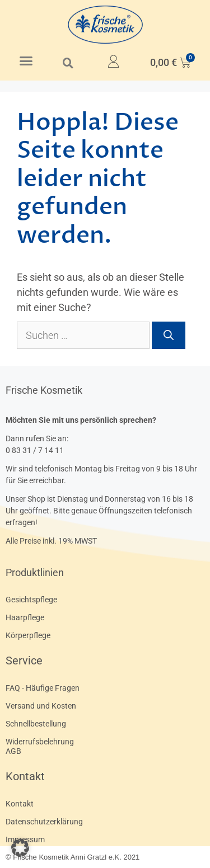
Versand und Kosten (41, 706)
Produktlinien (35, 572)
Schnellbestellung (36, 724)
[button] (26, 61)
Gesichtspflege (31, 600)
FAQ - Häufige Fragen (43, 688)
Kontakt (25, 776)
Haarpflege (25, 617)
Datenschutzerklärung (44, 822)
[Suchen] (169, 335)
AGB (13, 751)
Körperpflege (28, 635)
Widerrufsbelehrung (40, 742)
